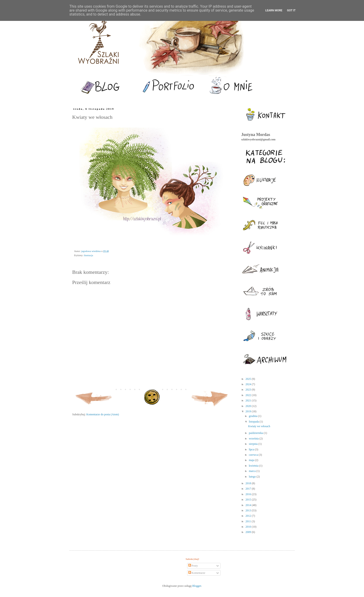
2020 (249, 406)
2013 (249, 510)
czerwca (254, 455)
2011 (249, 521)
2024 (249, 384)
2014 (249, 505)
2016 (249, 494)
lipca (252, 449)
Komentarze (197, 573)
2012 (249, 516)
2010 (249, 527)
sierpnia (254, 444)
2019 (249, 411)
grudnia (253, 416)
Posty (193, 566)
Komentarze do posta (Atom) (103, 414)
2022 (249, 395)
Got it (291, 10)
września (254, 439)
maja (252, 460)
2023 (249, 390)
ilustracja (88, 255)
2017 (249, 489)
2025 (249, 379)
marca (253, 471)
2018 (249, 483)
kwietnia (254, 466)
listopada (254, 422)
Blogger (197, 586)
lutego (253, 477)
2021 (249, 400)
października (256, 433)
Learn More (274, 10)
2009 (249, 532)
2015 (249, 500)
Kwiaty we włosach (259, 426)
